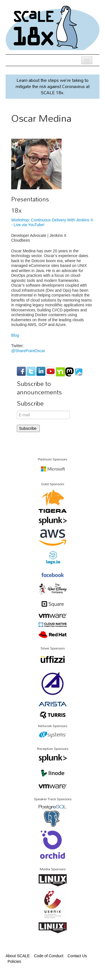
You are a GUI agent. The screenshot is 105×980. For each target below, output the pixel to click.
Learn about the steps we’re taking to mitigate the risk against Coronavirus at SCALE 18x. (53, 86)
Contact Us (77, 956)
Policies (14, 961)
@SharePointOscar (28, 351)
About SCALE (18, 956)
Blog (15, 335)
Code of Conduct (49, 956)
